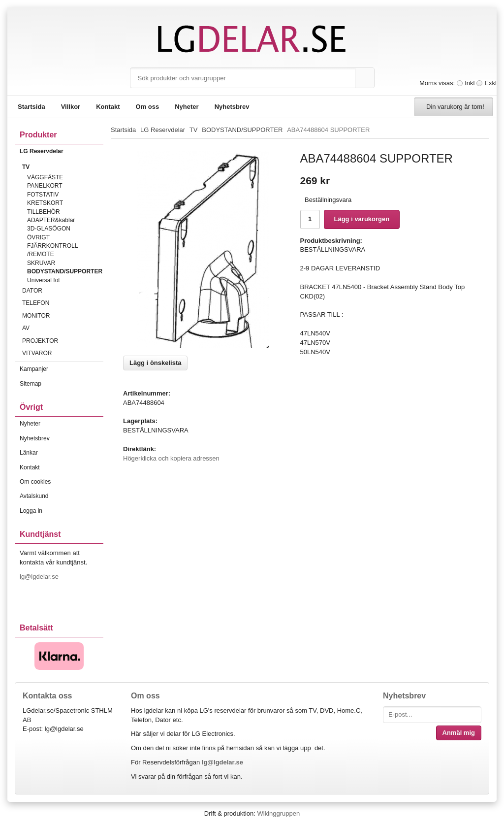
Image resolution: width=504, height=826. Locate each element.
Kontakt (108, 107)
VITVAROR (63, 353)
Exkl (490, 83)
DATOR (63, 291)
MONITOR (63, 316)
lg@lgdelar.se (40, 577)
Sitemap (31, 384)
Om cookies (35, 482)
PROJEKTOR (63, 341)
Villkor (71, 107)
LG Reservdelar (62, 151)
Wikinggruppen (278, 813)
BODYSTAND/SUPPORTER (65, 271)
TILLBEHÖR (44, 212)
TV (63, 167)
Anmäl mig (459, 733)
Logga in (31, 511)
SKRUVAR (41, 263)
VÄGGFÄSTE (45, 177)
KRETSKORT (45, 203)
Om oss (148, 107)
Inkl (470, 83)
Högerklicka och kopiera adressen (171, 458)
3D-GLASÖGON (49, 229)
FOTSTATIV (43, 195)
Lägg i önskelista (155, 363)
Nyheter (187, 107)
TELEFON (63, 303)
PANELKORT (45, 186)
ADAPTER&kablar (51, 220)
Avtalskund (34, 496)
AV (63, 328)
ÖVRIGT (38, 237)
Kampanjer (34, 369)
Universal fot (44, 280)
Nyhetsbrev (232, 107)
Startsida (31, 107)
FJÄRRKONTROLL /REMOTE (52, 250)
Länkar (29, 453)
